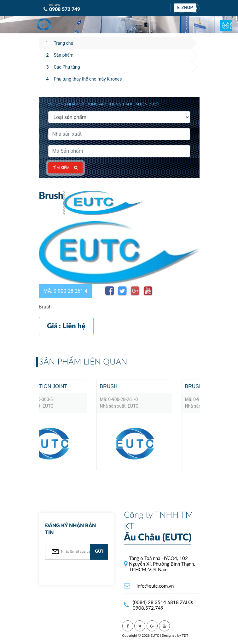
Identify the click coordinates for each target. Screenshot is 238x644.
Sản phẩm (64, 55)
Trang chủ (64, 43)
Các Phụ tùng (67, 67)
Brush (152, 386)
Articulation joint (84, 386)
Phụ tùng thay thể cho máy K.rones (88, 79)
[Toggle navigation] (222, 21)
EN (195, 8)
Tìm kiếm (66, 168)
